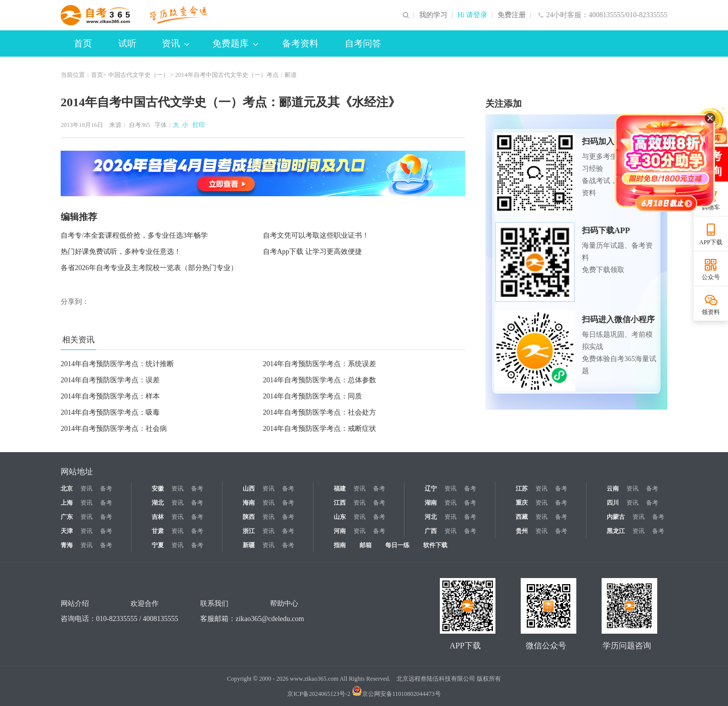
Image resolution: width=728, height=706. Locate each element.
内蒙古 (616, 517)
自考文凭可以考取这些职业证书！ (316, 235)
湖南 (431, 503)
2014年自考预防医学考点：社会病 (114, 429)
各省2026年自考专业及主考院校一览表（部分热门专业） (149, 268)
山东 (340, 517)
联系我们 (214, 604)
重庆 (522, 503)
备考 (106, 489)
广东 (67, 517)
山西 (249, 489)
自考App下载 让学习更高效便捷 (312, 252)
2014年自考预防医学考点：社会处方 (320, 412)
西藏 (522, 517)
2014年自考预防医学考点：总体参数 (320, 380)
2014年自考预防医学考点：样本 (110, 396)
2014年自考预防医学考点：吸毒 (110, 412)
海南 (249, 503)
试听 (127, 43)
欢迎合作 (145, 604)
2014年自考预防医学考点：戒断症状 (320, 429)
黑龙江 (616, 531)
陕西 (249, 517)
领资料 (711, 312)
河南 (340, 531)
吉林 (158, 517)
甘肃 (158, 531)
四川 (613, 503)
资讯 (175, 43)
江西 (340, 503)
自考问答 (363, 43)
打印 (197, 125)
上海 (67, 503)
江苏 (522, 489)
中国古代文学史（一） (139, 75)
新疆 (249, 545)
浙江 (249, 531)
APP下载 (711, 242)
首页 (83, 43)
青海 (67, 545)
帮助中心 (284, 604)
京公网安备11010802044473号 (396, 694)
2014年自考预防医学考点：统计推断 (117, 364)
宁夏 (158, 545)
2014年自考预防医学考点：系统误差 (320, 364)
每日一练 (397, 545)
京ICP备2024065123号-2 (319, 694)
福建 (340, 489)
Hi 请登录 (473, 15)
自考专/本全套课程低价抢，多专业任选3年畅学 (134, 235)
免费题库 (235, 43)
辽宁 (431, 489)
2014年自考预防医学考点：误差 (110, 380)
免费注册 (512, 15)
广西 (431, 531)
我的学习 (433, 15)
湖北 (158, 503)
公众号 (711, 277)
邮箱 (366, 545)
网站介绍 (75, 604)
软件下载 (435, 545)
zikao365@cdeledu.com (270, 619)
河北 (431, 517)
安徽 (158, 489)
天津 (67, 531)
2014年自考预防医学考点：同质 (312, 396)
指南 (340, 545)
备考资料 (300, 43)
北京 (67, 489)
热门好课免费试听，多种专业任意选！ (121, 252)
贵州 (522, 531)
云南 (613, 489)
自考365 (140, 125)
